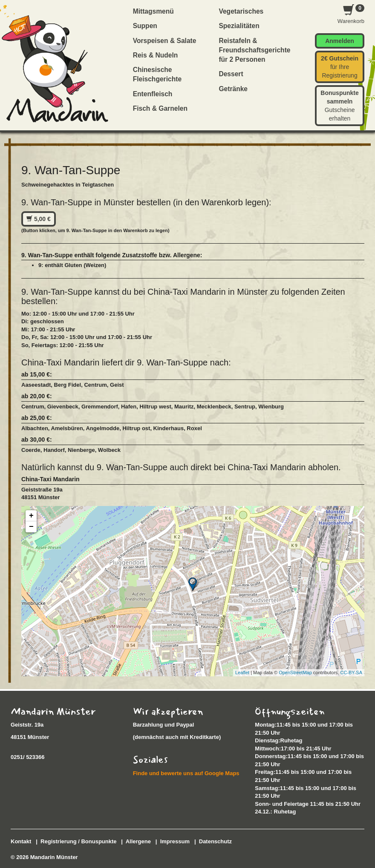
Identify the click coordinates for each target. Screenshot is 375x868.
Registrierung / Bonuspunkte (78, 841)
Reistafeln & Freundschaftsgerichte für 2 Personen (254, 50)
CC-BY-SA (351, 673)
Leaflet (242, 673)
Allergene (138, 841)
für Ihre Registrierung (340, 67)
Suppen (145, 26)
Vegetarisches (241, 11)
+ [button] (31, 516)
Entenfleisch (153, 94)
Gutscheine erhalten (339, 106)
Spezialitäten (239, 26)
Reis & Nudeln (156, 55)
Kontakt (21, 841)
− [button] (31, 527)
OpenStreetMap (295, 673)
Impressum (175, 841)
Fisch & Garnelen (160, 108)
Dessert (231, 74)
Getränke (233, 89)
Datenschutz (215, 841)
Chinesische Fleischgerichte (157, 74)
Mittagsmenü (153, 11)
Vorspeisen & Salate (165, 41)
